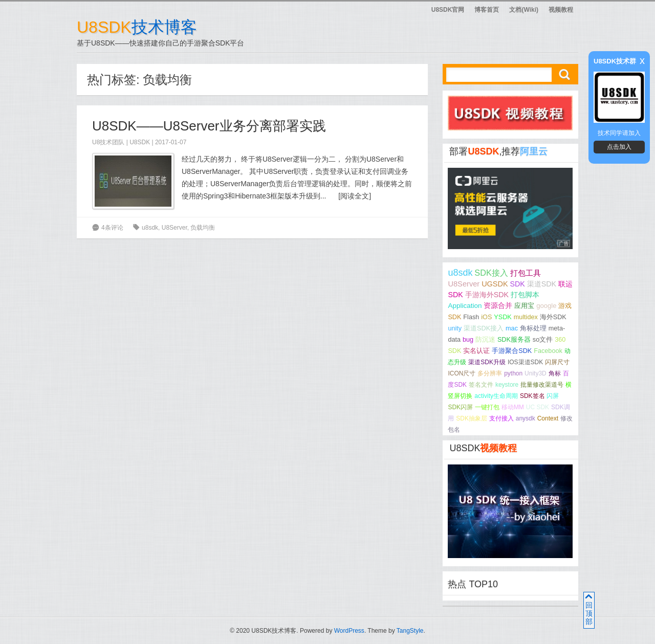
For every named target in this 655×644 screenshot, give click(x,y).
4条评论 (112, 228)
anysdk (526, 418)
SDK (517, 284)
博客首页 (487, 10)
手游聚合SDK (512, 351)
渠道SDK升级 (487, 362)
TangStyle (410, 631)
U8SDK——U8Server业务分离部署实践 (209, 126)
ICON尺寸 (462, 373)
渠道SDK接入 (484, 328)
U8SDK (140, 142)
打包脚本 (525, 295)
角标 (555, 373)
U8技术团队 (108, 142)
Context (548, 418)
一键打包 (487, 407)
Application (465, 306)
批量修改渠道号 (542, 385)
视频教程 (561, 10)
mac (512, 328)
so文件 (543, 340)
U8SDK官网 (448, 10)
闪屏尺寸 (557, 362)
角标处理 (533, 328)
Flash (471, 317)
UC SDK (538, 407)
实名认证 (476, 351)
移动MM (513, 407)
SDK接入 (491, 273)
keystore (507, 385)
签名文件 (481, 385)
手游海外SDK (487, 295)
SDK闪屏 (460, 407)
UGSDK (495, 284)
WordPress (349, 631)
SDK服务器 (514, 340)
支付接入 (501, 418)
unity (455, 328)
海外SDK (553, 317)
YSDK (503, 317)
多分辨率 (490, 373)
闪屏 (553, 396)
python (513, 373)
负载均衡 (203, 228)
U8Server (174, 228)
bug (468, 340)
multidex (526, 317)
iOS (486, 317)
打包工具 (526, 273)
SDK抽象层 (472, 418)
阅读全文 (355, 196)
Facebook (548, 351)
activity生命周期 (496, 396)
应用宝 (524, 306)
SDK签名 (532, 396)
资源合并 (498, 306)
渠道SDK (542, 284)
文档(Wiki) (524, 10)
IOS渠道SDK (525, 362)
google (546, 306)
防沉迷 (485, 340)
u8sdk (150, 228)
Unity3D (536, 373)
